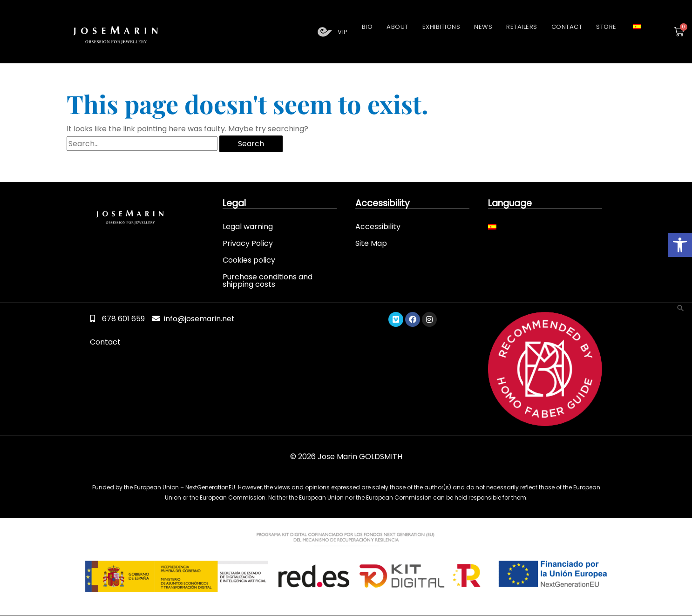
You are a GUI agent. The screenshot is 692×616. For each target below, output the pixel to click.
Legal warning (248, 226)
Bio (367, 27)
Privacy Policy (248, 243)
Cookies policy (249, 260)
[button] (680, 245)
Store (606, 27)
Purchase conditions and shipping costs (268, 280)
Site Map (371, 243)
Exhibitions (441, 27)
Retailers (522, 27)
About (397, 27)
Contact (567, 27)
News (483, 27)
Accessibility (378, 226)
